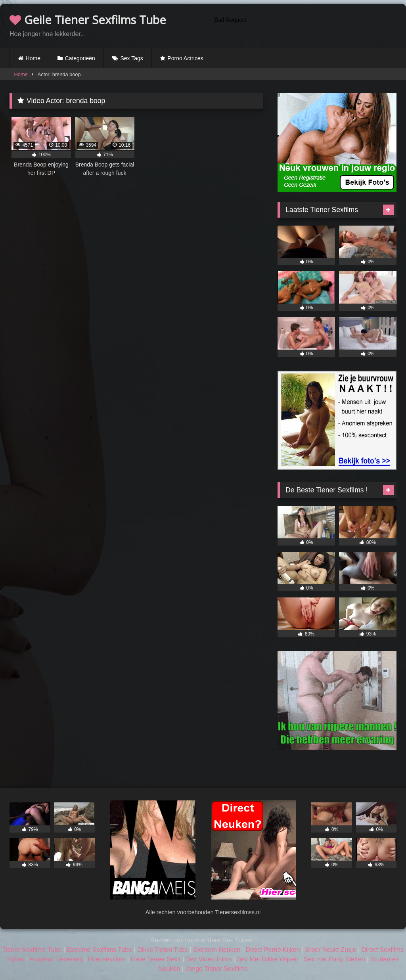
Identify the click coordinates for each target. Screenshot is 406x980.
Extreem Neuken (217, 950)
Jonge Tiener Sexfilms (216, 969)
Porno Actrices (185, 58)
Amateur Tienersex (56, 959)
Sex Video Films (209, 959)
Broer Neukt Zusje (330, 950)
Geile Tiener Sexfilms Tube (88, 20)
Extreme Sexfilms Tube (100, 950)
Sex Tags (131, 58)
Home (33, 58)
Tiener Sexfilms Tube (32, 950)
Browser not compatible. (304, 25)
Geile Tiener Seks (156, 959)
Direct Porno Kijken (273, 950)
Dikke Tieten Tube (163, 950)
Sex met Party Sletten (334, 959)
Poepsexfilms (106, 959)
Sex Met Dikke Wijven (268, 959)
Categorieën (80, 58)
